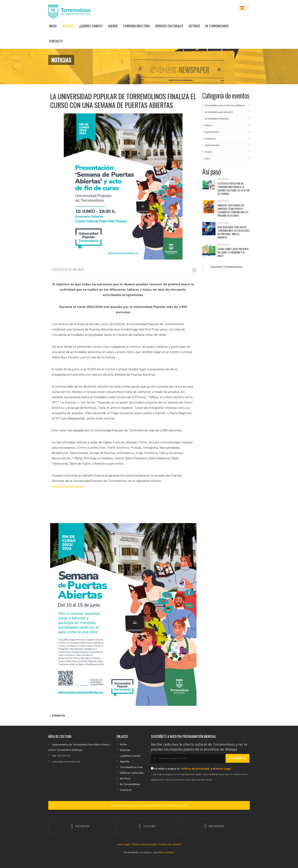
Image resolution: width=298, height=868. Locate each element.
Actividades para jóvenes (219, 112)
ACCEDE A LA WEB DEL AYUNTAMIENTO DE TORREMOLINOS (149, 806)
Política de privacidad (195, 769)
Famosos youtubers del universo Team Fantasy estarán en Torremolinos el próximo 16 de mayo (233, 210)
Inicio (53, 26)
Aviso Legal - (125, 845)
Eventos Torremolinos (226, 267)
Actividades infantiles (217, 119)
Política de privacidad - (145, 845)
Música (208, 126)
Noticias (68, 26)
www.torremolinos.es (68, 486)
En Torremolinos (217, 26)
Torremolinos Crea (136, 26)
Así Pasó (194, 26)
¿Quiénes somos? (91, 26)
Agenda (113, 26)
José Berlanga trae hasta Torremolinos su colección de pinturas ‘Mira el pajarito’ (233, 232)
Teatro (208, 152)
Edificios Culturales (169, 26)
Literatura (210, 139)
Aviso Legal (223, 769)
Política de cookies (170, 845)
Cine (207, 159)
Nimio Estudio (166, 853)
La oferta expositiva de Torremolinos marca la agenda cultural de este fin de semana (233, 188)
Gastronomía (212, 145)
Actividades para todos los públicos (225, 106)
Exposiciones (212, 132)
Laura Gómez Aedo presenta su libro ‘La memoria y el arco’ (233, 252)
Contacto (56, 41)
